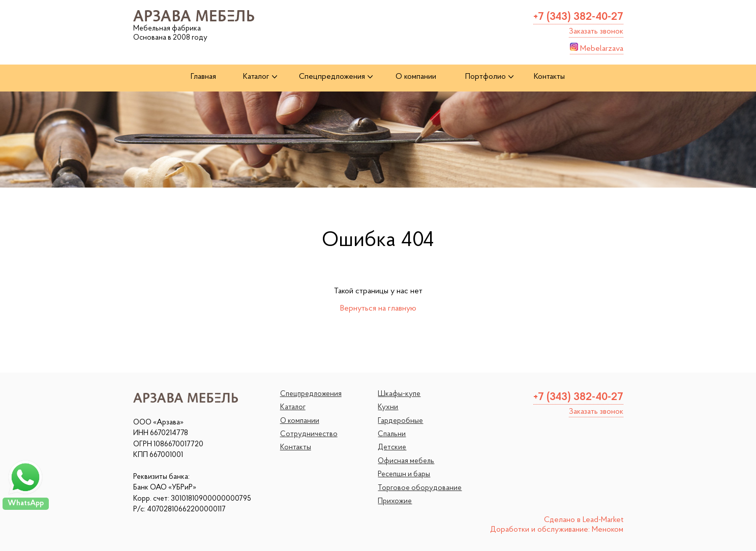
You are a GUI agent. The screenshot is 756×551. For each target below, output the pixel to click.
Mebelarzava (597, 48)
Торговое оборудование (420, 488)
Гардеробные (400, 421)
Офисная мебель (406, 461)
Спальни (392, 434)
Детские (392, 448)
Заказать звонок (596, 32)
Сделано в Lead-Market (584, 520)
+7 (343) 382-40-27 (578, 17)
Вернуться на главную (378, 309)
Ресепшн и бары (404, 475)
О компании (300, 421)
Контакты (296, 448)
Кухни (388, 407)
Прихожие (395, 501)
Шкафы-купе (399, 394)
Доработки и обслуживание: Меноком (557, 530)
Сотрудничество (309, 434)
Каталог (293, 407)
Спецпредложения (311, 394)
